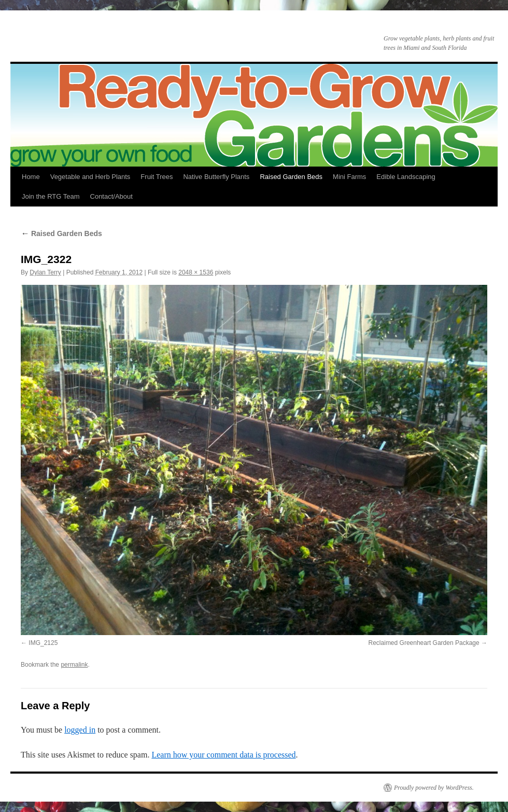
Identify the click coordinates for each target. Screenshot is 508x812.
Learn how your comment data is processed (223, 755)
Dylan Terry (45, 272)
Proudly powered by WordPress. (434, 788)
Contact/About (111, 196)
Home (31, 177)
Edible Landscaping (406, 177)
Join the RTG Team (51, 196)
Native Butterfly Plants (216, 177)
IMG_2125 (43, 643)
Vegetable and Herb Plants (90, 177)
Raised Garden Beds (291, 177)
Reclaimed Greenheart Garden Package (424, 643)
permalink (74, 665)
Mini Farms (349, 177)
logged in (80, 730)
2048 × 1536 (196, 272)
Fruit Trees (157, 177)
